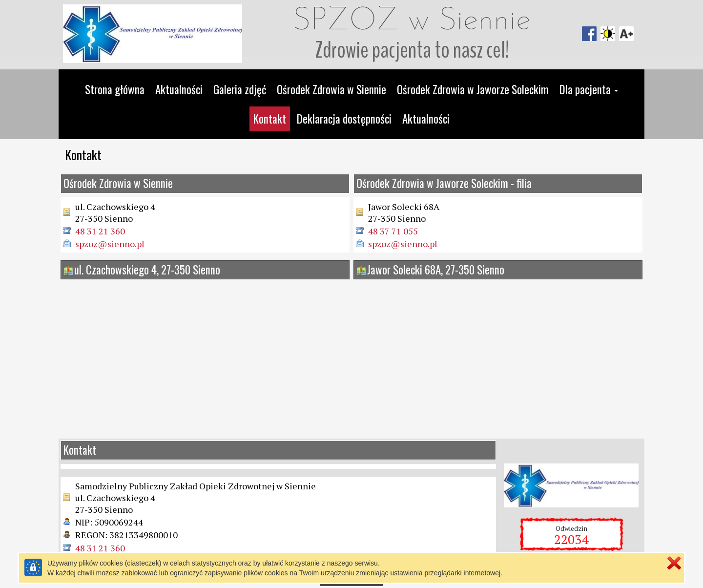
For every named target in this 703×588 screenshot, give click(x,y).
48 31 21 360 (100, 231)
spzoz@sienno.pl (110, 244)
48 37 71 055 (393, 231)
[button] (589, 90)
